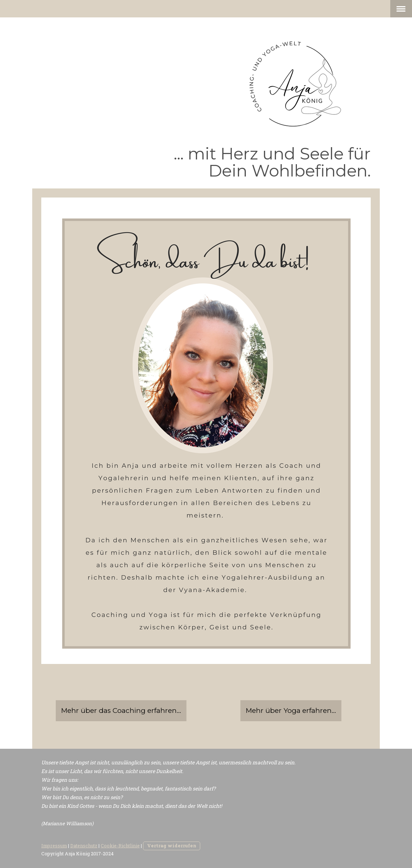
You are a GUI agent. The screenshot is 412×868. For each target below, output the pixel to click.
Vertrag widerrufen (172, 846)
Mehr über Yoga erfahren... (291, 711)
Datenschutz (84, 846)
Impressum (54, 846)
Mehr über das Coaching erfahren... (121, 711)
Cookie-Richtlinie (120, 846)
